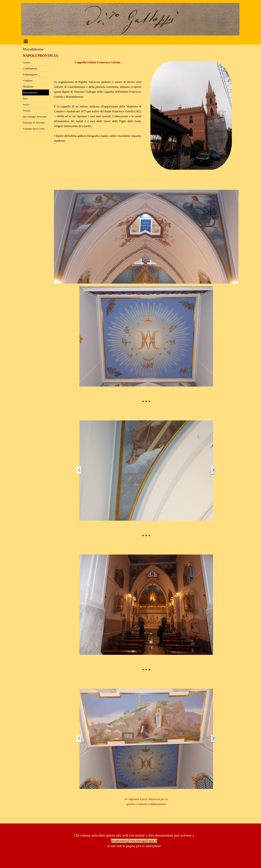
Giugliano (28, 81)
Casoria (27, 62)
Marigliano (28, 87)
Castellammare (30, 69)
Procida (27, 111)
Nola (25, 99)
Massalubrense (30, 93)
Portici (26, 105)
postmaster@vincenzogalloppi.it (134, 841)
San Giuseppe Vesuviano (35, 117)
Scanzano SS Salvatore (34, 123)
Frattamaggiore (30, 75)
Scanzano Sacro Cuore (34, 129)
